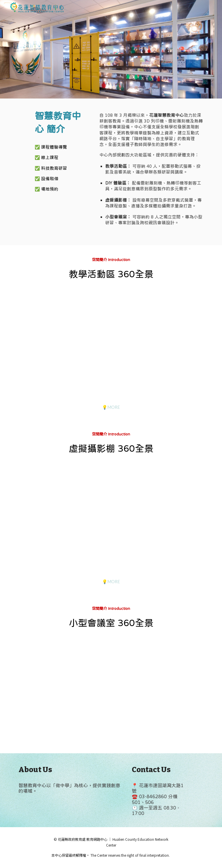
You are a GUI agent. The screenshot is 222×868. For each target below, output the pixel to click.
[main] (62, 123)
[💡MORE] (111, 407)
